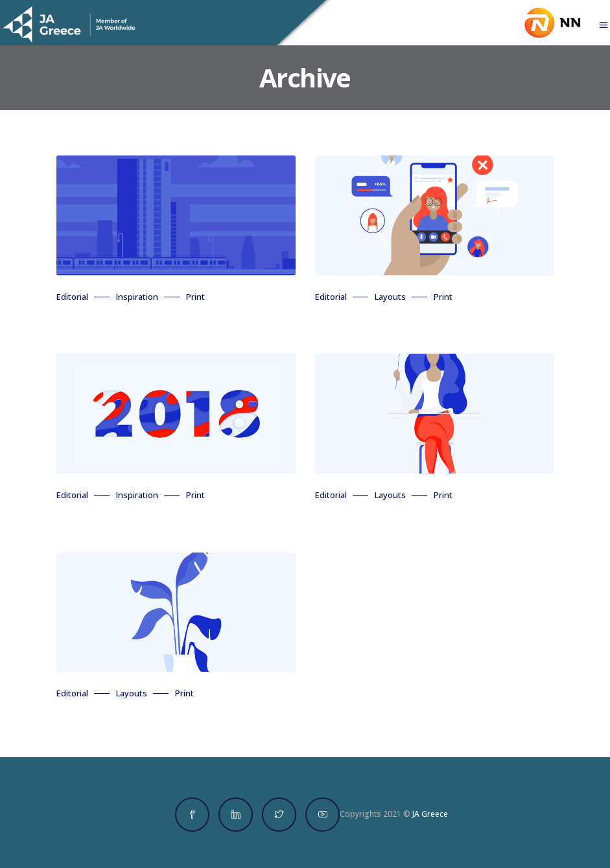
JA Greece (430, 814)
